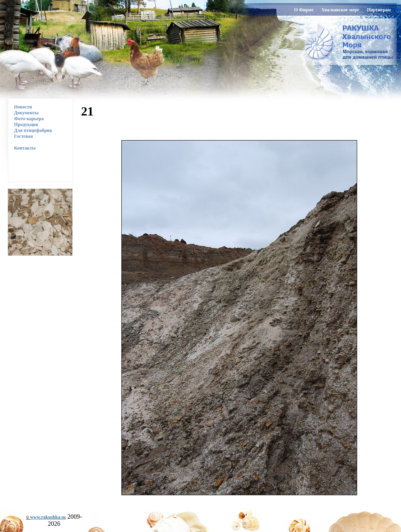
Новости (23, 107)
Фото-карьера (29, 119)
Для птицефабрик (33, 130)
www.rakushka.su (48, 517)
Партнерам (379, 10)
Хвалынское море (340, 10)
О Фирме (304, 10)
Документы (26, 113)
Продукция (26, 124)
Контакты (22, 148)
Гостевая (23, 136)
